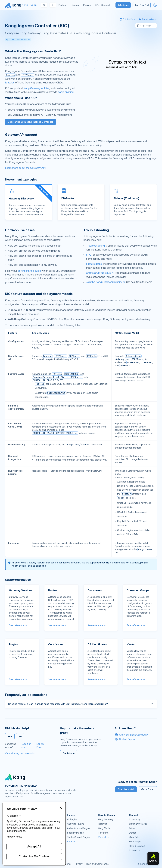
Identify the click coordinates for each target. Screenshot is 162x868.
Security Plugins (75, 833)
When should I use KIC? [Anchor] (21, 98)
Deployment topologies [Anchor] (21, 179)
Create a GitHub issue (98, 273)
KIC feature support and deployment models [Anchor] (39, 294)
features (10, 83)
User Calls (134, 837)
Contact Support (125, 739)
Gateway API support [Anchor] (21, 135)
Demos (133, 833)
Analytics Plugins (76, 824)
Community (135, 819)
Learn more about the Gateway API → (27, 168)
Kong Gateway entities (36, 88)
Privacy (79, 864)
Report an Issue (26, 745)
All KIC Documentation (18, 40)
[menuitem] (64, 5)
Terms (68, 864)
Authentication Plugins (78, 828)
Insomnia (103, 824)
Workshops (135, 842)
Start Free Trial (142, 5)
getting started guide (29, 271)
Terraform (103, 833)
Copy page (144, 26)
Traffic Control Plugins (79, 837)
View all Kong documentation (20, 753)
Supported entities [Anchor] (18, 580)
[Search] (44, 5)
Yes (10, 736)
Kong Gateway (106, 819)
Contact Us (135, 850)
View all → (73, 842)
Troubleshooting (95, 246)
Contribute (69, 753)
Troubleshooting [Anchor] (96, 230)
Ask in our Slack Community (131, 735)
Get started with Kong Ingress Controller (30, 122)
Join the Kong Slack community (104, 282)
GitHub (133, 828)
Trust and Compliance (97, 864)
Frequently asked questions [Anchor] (26, 695)
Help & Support (137, 846)
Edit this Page (40, 745)
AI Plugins (72, 819)
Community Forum (138, 824)
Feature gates (94, 264)
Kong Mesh (104, 828)
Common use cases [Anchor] (20, 230)
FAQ (89, 255)
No (20, 736)
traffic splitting (66, 92)
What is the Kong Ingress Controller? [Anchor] (33, 51)
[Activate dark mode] (155, 5)
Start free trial (126, 789)
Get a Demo (123, 5)
